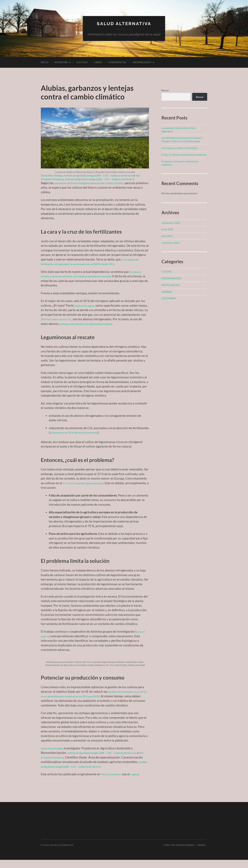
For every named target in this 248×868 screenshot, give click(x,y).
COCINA (166, 271)
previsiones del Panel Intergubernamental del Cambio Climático (97, 187)
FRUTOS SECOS (170, 285)
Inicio (45, 62)
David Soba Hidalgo (54, 175)
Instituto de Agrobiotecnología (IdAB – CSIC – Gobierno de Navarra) (100, 775)
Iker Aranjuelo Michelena (72, 179)
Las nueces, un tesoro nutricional (179, 148)
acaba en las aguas (87, 309)
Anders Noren (185, 853)
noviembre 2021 (170, 243)
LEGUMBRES (169, 298)
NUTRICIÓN (61, 62)
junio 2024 (167, 229)
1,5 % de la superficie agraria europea (88, 491)
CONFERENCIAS (117, 62)
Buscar (165, 90)
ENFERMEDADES (142, 62)
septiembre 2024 (171, 223)
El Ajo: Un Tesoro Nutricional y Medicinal (184, 155)
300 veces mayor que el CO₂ (86, 323)
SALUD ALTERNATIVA (124, 23)
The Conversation (113, 782)
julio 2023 (167, 236)
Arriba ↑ (202, 853)
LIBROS (98, 62)
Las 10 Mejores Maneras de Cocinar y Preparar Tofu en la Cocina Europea (182, 139)
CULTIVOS (82, 62)
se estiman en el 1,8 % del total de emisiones (79, 441)
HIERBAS (167, 292)
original (140, 782)
